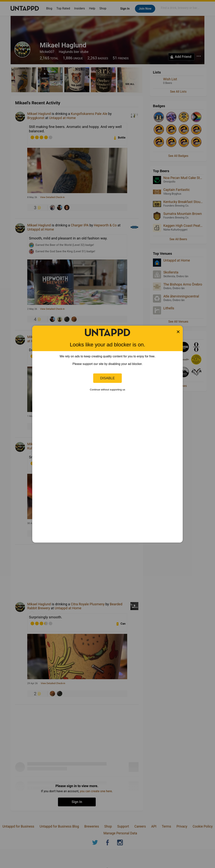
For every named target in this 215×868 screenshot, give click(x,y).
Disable (107, 378)
